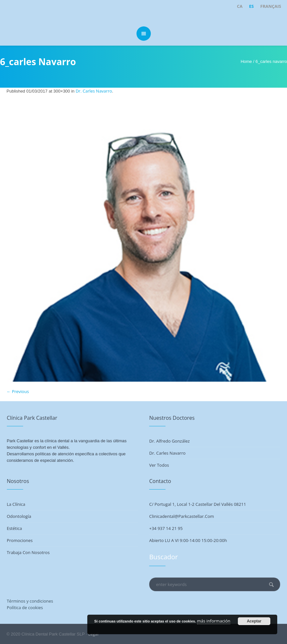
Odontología (19, 516)
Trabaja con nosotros (28, 552)
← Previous (18, 391)
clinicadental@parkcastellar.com (182, 516)
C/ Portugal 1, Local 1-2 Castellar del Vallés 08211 (198, 504)
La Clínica (16, 504)
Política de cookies (25, 607)
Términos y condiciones (30, 601)
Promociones (20, 540)
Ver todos (159, 465)
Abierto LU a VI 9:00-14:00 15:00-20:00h (188, 540)
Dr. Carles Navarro (94, 91)
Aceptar (254, 621)
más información (214, 621)
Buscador (164, 557)
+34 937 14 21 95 (166, 528)
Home (246, 61)
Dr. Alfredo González (169, 441)
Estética (14, 528)
